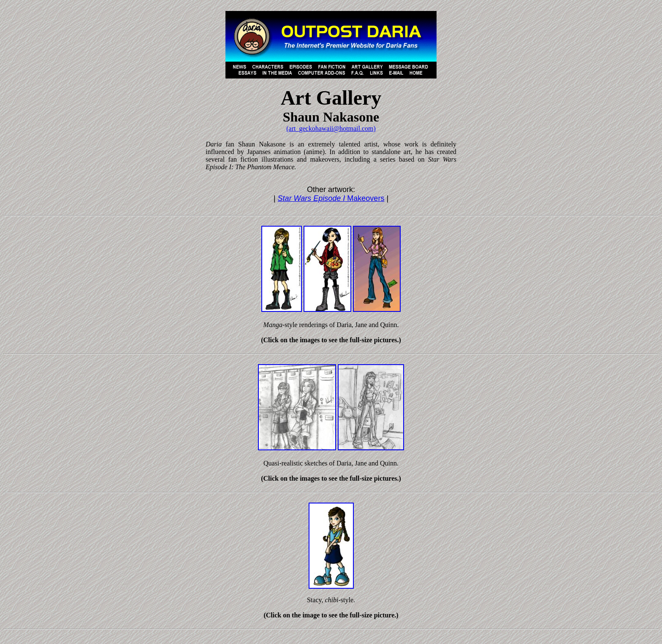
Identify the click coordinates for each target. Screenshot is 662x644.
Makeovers (331, 198)
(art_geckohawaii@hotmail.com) (331, 129)
